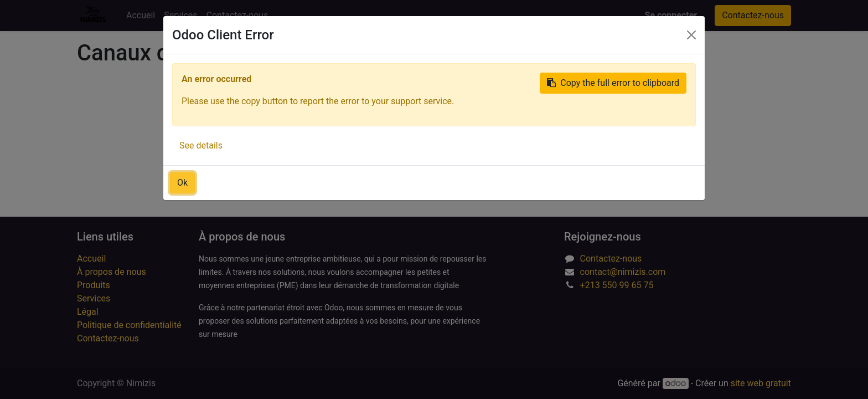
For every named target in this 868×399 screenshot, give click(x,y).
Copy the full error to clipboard (613, 83)
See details (201, 145)
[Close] (691, 35)
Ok (182, 183)
